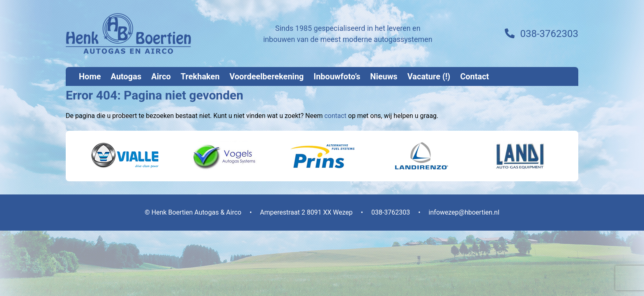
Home (90, 76)
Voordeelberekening (267, 76)
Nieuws (384, 76)
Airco (161, 76)
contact (336, 116)
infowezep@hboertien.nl (464, 212)
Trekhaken (200, 76)
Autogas (126, 76)
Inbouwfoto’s (337, 76)
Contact (474, 76)
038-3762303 (549, 34)
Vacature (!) (429, 76)
